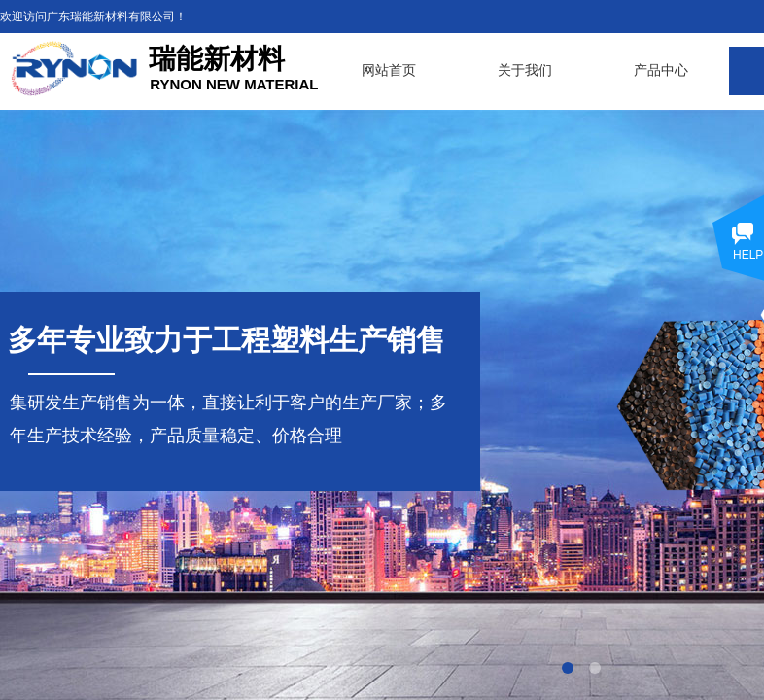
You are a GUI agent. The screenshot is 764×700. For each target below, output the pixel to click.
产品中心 (661, 70)
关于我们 (525, 70)
